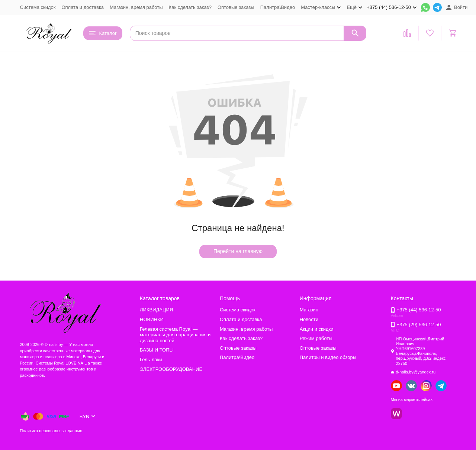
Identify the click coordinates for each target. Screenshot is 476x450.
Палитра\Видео (278, 7)
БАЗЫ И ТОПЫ (157, 350)
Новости (309, 319)
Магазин (309, 310)
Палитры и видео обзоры (328, 357)
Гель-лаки (151, 360)
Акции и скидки (317, 329)
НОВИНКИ (152, 319)
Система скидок (38, 7)
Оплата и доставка (83, 7)
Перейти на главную (238, 251)
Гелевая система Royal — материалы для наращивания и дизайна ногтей (175, 335)
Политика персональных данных (51, 431)
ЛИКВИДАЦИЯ (156, 310)
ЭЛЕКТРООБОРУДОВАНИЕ (171, 369)
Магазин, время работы (136, 7)
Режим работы (316, 338)
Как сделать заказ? (190, 7)
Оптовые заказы (236, 7)
